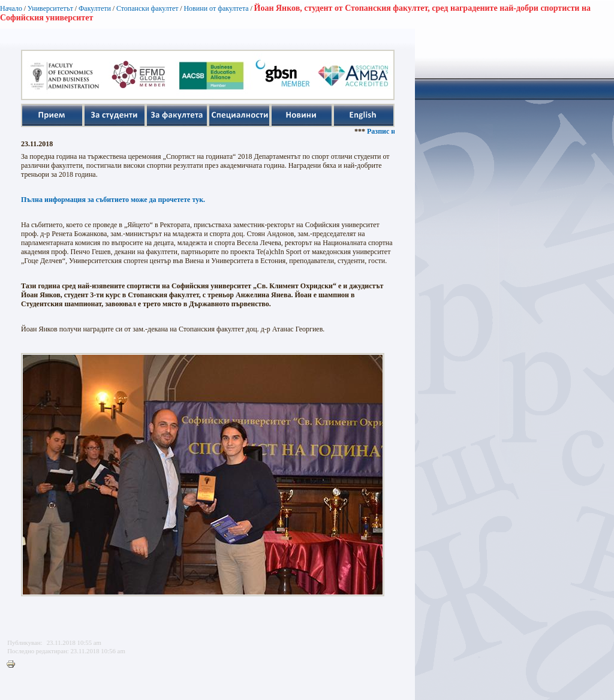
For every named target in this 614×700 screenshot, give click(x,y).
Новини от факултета (216, 8)
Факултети (95, 8)
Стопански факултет (148, 8)
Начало (11, 8)
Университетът (50, 8)
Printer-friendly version (14, 665)
